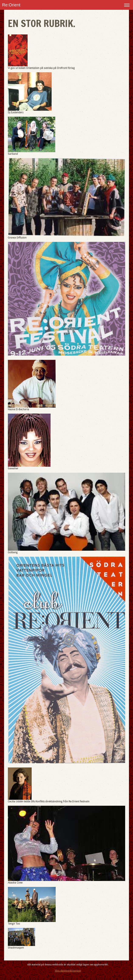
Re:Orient (11, 5)
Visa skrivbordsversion (68, 971)
